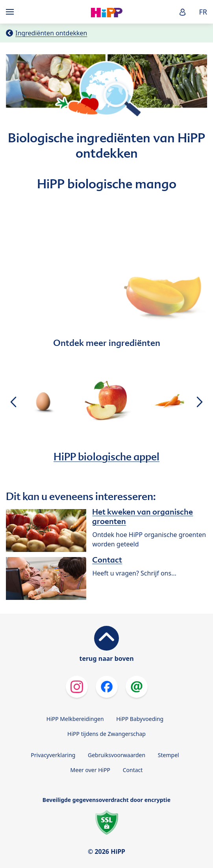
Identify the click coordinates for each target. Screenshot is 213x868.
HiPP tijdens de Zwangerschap (106, 734)
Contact (133, 770)
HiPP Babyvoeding (140, 719)
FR (203, 12)
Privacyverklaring (53, 755)
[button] (183, 12)
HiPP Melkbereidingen (75, 719)
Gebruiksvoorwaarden (117, 755)
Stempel (169, 755)
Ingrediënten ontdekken (51, 33)
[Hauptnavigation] (11, 12)
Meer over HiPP (90, 770)
